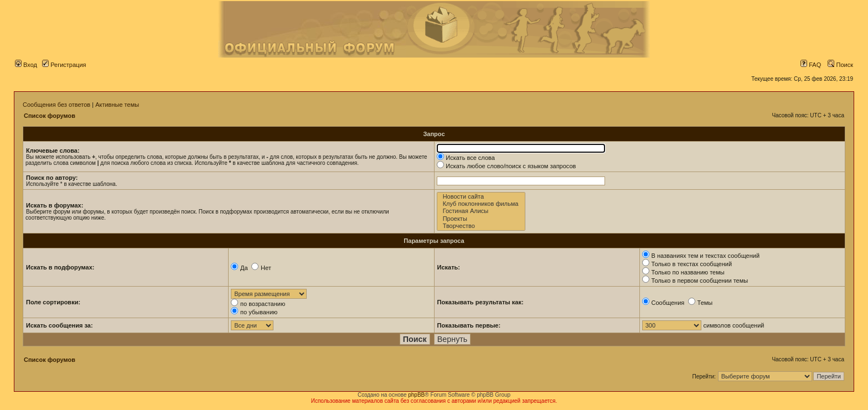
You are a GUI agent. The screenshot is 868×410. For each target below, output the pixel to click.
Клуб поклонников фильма (481, 204)
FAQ (811, 65)
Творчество (481, 226)
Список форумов (50, 116)
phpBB (416, 395)
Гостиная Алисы (481, 211)
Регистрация (64, 65)
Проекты (481, 219)
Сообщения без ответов (56, 105)
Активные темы (117, 105)
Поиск (840, 65)
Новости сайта (481, 197)
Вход (26, 65)
